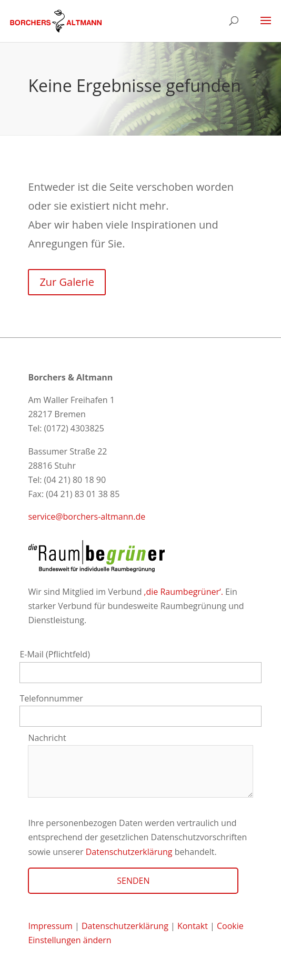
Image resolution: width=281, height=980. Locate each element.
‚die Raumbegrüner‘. (184, 592)
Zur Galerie (67, 282)
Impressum (50, 926)
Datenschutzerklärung (129, 852)
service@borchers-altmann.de (87, 517)
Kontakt (194, 926)
